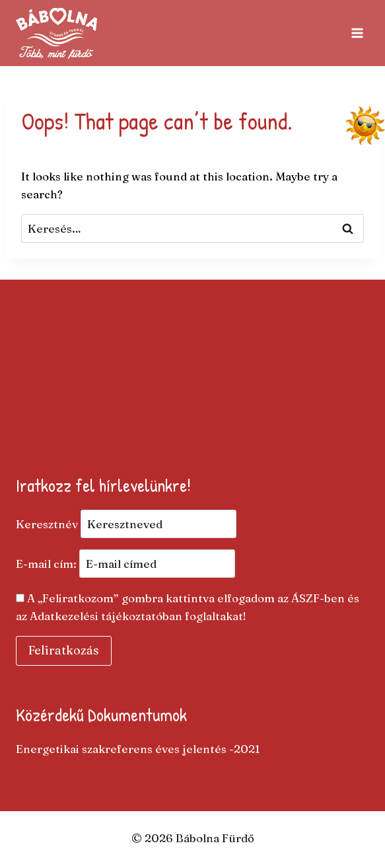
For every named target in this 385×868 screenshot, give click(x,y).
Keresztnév (47, 524)
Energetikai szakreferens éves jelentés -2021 (138, 749)
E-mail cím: (125, 564)
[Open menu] (357, 33)
